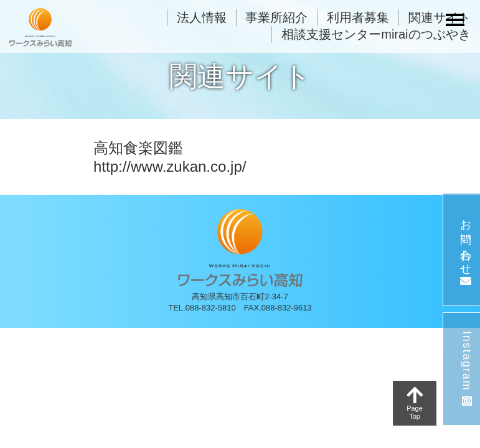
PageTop (415, 403)
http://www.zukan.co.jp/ (170, 166)
